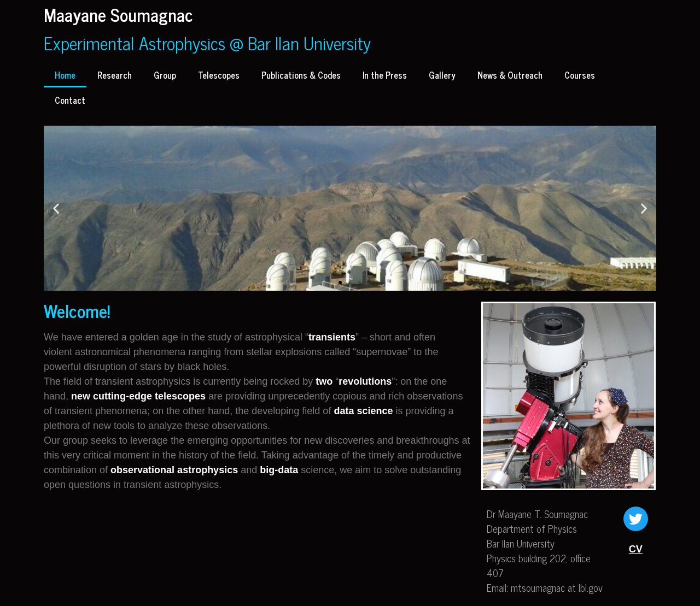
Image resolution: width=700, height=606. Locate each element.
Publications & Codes (301, 75)
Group (165, 75)
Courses (580, 75)
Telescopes (219, 75)
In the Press (385, 75)
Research (115, 75)
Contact (70, 100)
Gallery (442, 75)
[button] (340, 283)
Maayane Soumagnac (118, 14)
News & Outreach (510, 75)
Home (65, 75)
